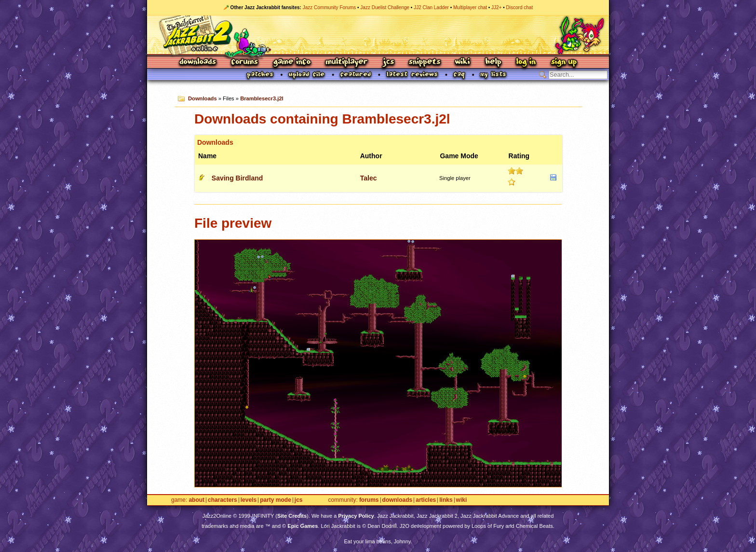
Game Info (292, 62)
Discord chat (520, 7)
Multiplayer (346, 62)
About (196, 500)
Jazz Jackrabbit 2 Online (378, 35)
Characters (223, 500)
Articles (426, 500)
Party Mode (276, 500)
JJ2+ (496, 7)
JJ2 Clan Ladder (431, 7)
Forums (245, 62)
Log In (526, 62)
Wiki (463, 62)
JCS (388, 62)
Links (446, 500)
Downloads (198, 62)
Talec (369, 178)
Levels (249, 500)
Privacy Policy (356, 516)
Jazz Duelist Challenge (385, 7)
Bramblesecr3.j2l (262, 98)
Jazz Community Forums (330, 7)
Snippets (425, 62)
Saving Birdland (237, 178)
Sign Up (564, 62)
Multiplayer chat (470, 7)
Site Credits (292, 516)
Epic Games (303, 526)
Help (493, 62)
